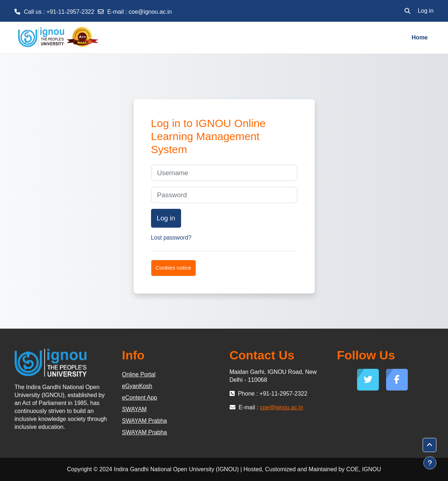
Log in (426, 11)
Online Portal (139, 374)
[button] (407, 11)
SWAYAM (134, 409)
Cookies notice (173, 268)
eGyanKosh (137, 386)
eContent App (140, 398)
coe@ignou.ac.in (150, 12)
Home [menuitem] (420, 37)
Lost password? (171, 238)
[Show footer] (430, 463)
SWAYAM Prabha (145, 421)
